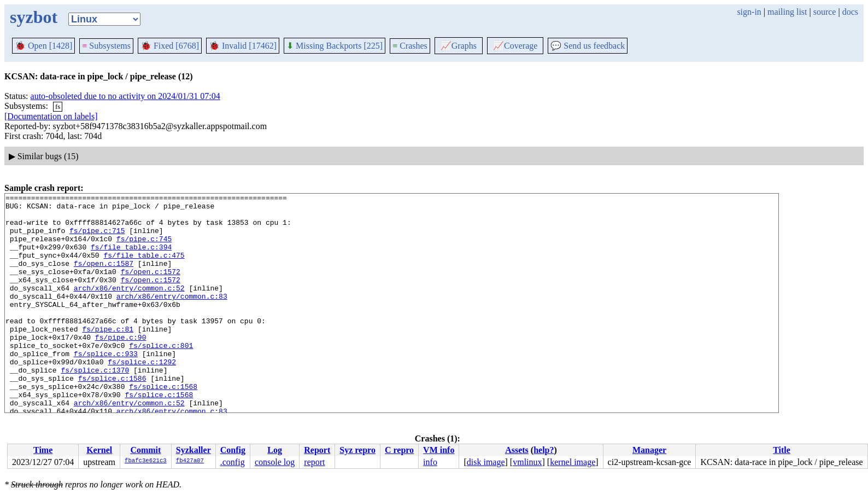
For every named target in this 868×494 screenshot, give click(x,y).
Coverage (515, 46)
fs (58, 106)
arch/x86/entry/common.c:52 (129, 307)
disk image (486, 462)
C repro (399, 450)
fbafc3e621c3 (146, 461)
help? (544, 450)
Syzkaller (193, 450)
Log (275, 450)
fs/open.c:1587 (104, 278)
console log (275, 462)
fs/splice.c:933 (106, 386)
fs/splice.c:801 (161, 376)
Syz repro (357, 450)
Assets (517, 450)
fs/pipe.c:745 (144, 248)
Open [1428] (43, 46)
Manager (649, 450)
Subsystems (106, 46)
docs (850, 12)
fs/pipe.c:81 (108, 357)
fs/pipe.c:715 (97, 239)
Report (317, 450)
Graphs (459, 46)
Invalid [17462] (243, 46)
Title (782, 450)
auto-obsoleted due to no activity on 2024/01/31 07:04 (125, 96)
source (825, 12)
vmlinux (527, 462)
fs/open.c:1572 (151, 288)
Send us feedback (588, 46)
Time (43, 450)
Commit (145, 450)
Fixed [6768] (170, 46)
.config (233, 462)
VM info (439, 450)
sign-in (749, 12)
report (314, 462)
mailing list (787, 12)
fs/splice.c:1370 (95, 406)
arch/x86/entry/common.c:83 (172, 317)
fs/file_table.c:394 (131, 258)
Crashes (410, 46)
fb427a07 (190, 461)
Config (233, 450)
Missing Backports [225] (335, 46)
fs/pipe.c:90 (121, 367)
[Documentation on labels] (51, 116)
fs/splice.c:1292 (142, 396)
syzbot (34, 17)
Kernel (99, 450)
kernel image (573, 462)
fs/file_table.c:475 (144, 268)
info (430, 462)
